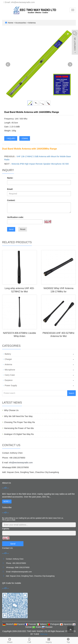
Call (29, 640)
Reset (23, 229)
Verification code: (15, 217)
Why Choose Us (11, 410)
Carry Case (10, 375)
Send (11, 229)
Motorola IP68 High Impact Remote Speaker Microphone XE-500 (40, 164)
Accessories (21, 23)
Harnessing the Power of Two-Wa (19, 428)
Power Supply (11, 385)
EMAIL (25, 138)
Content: (11, 200)
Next (70, 64)
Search (71, 393)
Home (10, 23)
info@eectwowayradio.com (21, 463)
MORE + (7, 501)
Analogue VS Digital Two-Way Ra (19, 434)
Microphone (10, 370)
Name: (10, 178)
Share (10, 640)
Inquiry (49, 640)
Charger (8, 359)
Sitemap (44, 634)
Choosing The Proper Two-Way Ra (19, 422)
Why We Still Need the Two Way (18, 416)
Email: (10, 189)
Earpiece (9, 380)
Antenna (32, 23)
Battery (8, 354)
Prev (8, 64)
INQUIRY (11, 138)
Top (68, 640)
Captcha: (6, 529)
